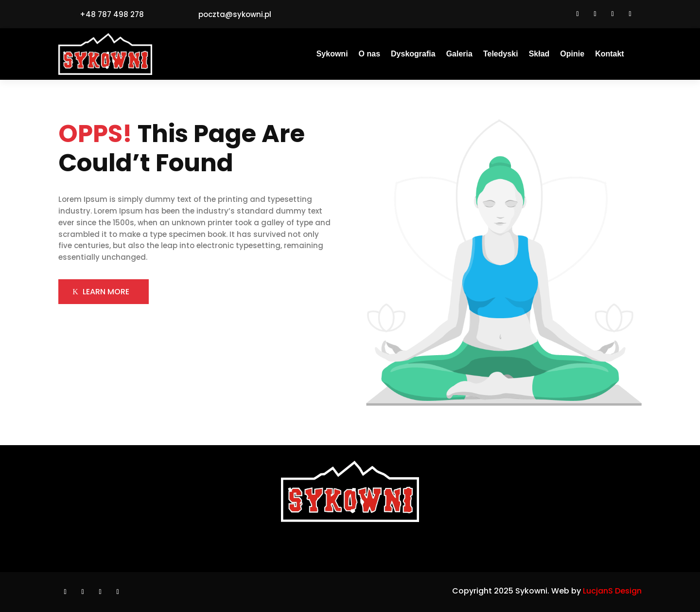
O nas (369, 54)
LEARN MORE (106, 292)
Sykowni (332, 54)
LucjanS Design (612, 591)
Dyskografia (413, 54)
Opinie (572, 54)
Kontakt (610, 54)
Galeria (459, 54)
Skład (539, 54)
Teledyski (501, 54)
